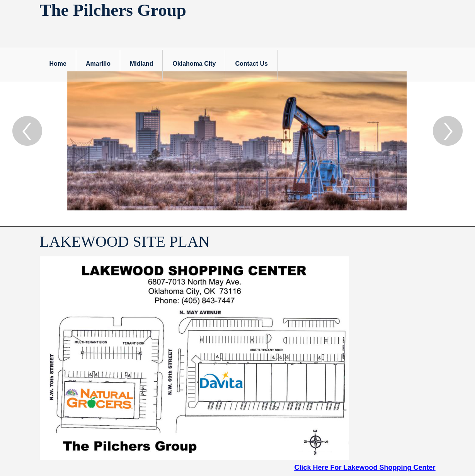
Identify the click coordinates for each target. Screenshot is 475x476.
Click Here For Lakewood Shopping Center (365, 467)
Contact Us (251, 64)
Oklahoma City (194, 64)
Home (58, 64)
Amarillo (98, 64)
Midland (141, 64)
